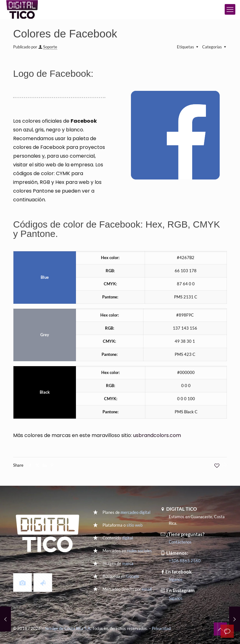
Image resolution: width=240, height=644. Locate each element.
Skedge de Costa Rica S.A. (68, 628)
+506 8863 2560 (185, 561)
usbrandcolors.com (157, 435)
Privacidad (161, 628)
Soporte (50, 47)
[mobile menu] (230, 9)
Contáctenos (180, 542)
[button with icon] (22, 583)
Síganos (176, 579)
